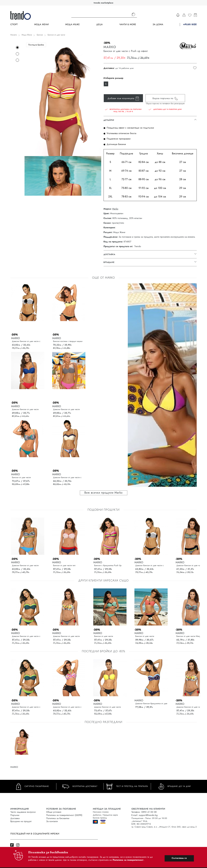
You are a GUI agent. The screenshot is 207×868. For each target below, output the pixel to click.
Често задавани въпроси (23, 812)
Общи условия (54, 812)
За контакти (52, 821)
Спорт (14, 24)
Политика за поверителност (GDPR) (64, 815)
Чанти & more (128, 24)
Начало (14, 35)
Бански (40, 35)
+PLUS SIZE (190, 24)
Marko (115, 209)
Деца (99, 24)
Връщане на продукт (21, 821)
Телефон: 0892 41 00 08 (144, 812)
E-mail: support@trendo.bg (144, 815)
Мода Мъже (73, 24)
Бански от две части (56, 35)
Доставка (15, 818)
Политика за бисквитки (58, 818)
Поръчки (15, 815)
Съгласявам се (179, 858)
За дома (158, 24)
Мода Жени (42, 24)
